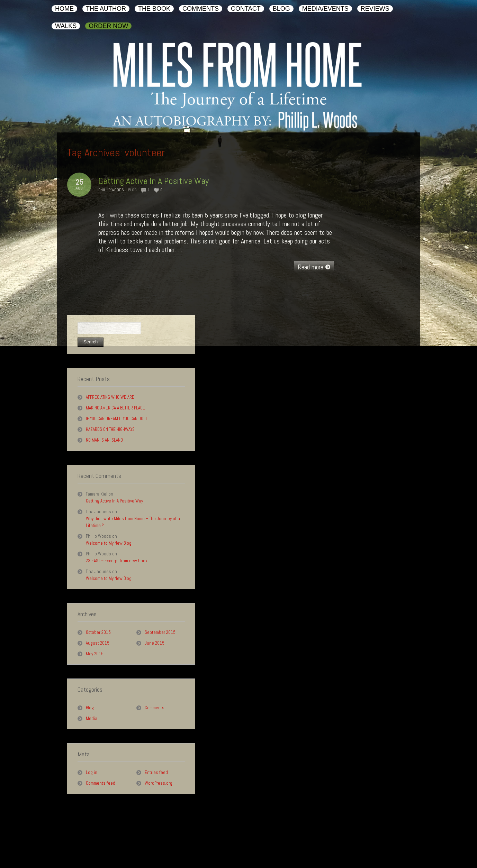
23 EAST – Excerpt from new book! (117, 561)
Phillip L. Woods (81, 851)
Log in (92, 772)
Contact (146, 838)
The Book (93, 838)
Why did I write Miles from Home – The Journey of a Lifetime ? (133, 522)
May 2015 (95, 654)
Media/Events (193, 838)
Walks (246, 838)
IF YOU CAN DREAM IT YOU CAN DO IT (116, 419)
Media (92, 718)
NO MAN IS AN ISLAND (104, 440)
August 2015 (98, 643)
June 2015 (155, 643)
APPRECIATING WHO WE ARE (110, 397)
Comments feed (101, 783)
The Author (65, 838)
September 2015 (160, 632)
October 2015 (98, 632)
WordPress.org (159, 783)
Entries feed (156, 772)
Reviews (223, 838)
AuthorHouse (429, 851)
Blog (132, 190)
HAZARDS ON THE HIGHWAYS (110, 429)
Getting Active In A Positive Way (154, 181)
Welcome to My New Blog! (109, 543)
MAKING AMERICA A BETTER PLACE (115, 408)
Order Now (271, 838)
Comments (155, 708)
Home (41, 838)
